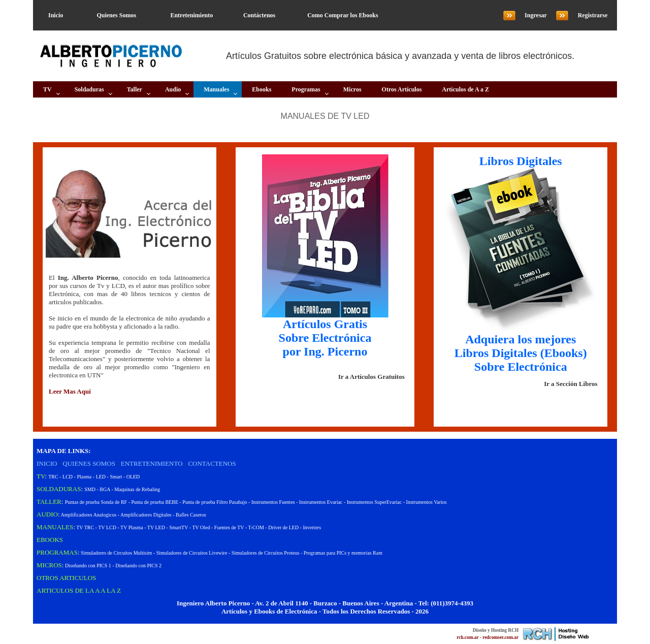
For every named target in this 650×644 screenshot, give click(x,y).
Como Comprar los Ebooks (343, 15)
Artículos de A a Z (465, 89)
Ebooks (262, 89)
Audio (173, 89)
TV (47, 89)
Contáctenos (259, 15)
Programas (306, 89)
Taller (135, 89)
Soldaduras (89, 89)
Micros (352, 89)
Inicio (56, 15)
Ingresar (536, 15)
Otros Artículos (402, 89)
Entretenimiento (191, 15)
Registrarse (593, 15)
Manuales (216, 89)
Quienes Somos (116, 15)
